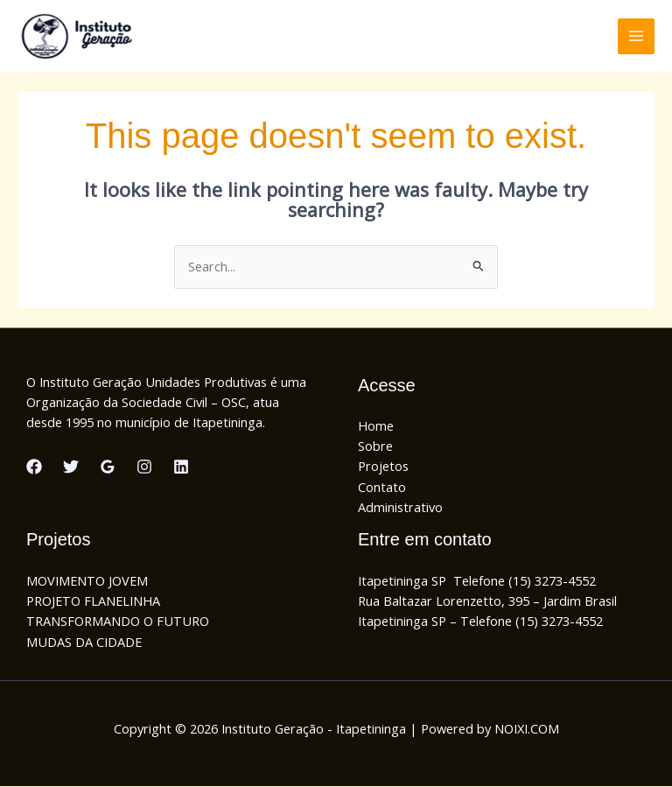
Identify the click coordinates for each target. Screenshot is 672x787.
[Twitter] (71, 467)
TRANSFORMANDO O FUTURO (118, 622)
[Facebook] (34, 467)
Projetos (383, 467)
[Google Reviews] (108, 467)
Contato (382, 487)
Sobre (375, 446)
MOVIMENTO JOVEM (87, 580)
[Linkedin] (181, 467)
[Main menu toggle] (636, 37)
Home (376, 425)
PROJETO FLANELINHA (93, 601)
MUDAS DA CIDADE (84, 642)
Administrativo (400, 508)
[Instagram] (144, 467)
